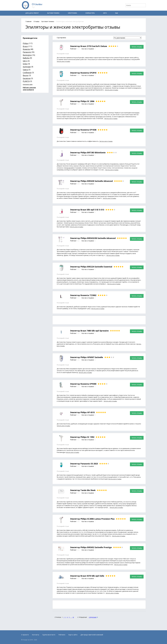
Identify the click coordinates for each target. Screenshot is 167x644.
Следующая (93, 617)
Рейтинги (62, 635)
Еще (117, 13)
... (71, 617)
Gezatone (27, 78)
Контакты (36, 635)
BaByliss (26, 58)
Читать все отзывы (63, 61)
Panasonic (27, 52)
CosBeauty (27, 73)
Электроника (72, 13)
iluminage (27, 67)
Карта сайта (73, 635)
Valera (25, 70)
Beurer (26, 75)
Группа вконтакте (49, 635)
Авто (105, 13)
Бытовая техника (53, 13)
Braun (25, 46)
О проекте (25, 635)
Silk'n (25, 61)
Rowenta (26, 49)
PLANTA (26, 81)
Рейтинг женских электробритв (29, 89)
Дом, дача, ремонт (32, 13)
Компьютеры (90, 13)
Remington (27, 55)
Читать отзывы (137, 47)
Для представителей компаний (92, 635)
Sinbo (25, 64)
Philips (25, 43)
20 (73, 617)
